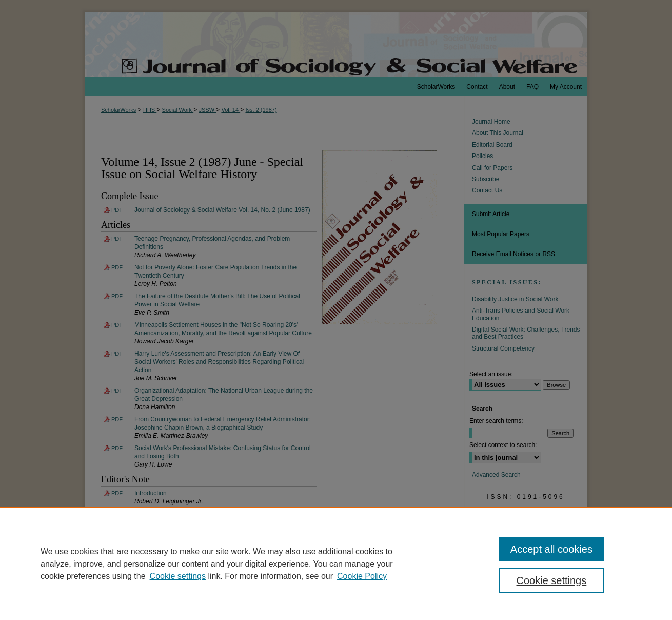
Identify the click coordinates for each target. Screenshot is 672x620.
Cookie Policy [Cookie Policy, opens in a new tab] (362, 576)
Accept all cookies (551, 549)
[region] (336, 564)
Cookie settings (178, 576)
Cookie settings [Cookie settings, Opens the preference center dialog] (552, 580)
